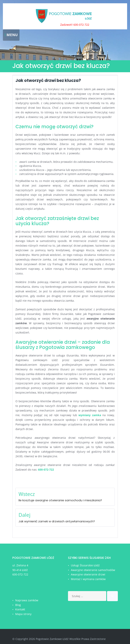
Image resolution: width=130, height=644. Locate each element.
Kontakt (20, 609)
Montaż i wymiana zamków (88, 579)
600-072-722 (20, 574)
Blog (18, 605)
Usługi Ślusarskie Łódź (85, 565)
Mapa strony (23, 614)
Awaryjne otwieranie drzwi (88, 574)
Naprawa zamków (27, 600)
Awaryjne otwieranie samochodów (93, 570)
